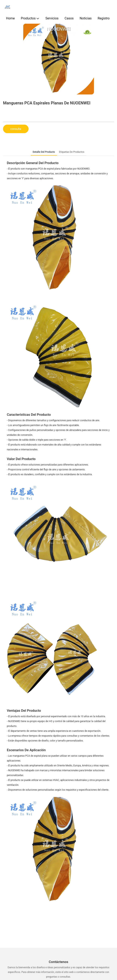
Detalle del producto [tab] (44, 152)
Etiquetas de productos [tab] (72, 152)
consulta (16, 129)
